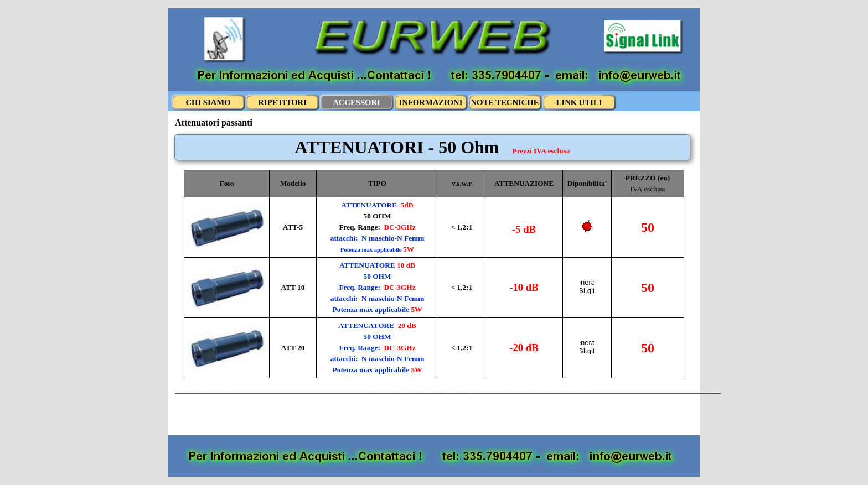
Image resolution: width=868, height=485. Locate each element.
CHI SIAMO (208, 102)
